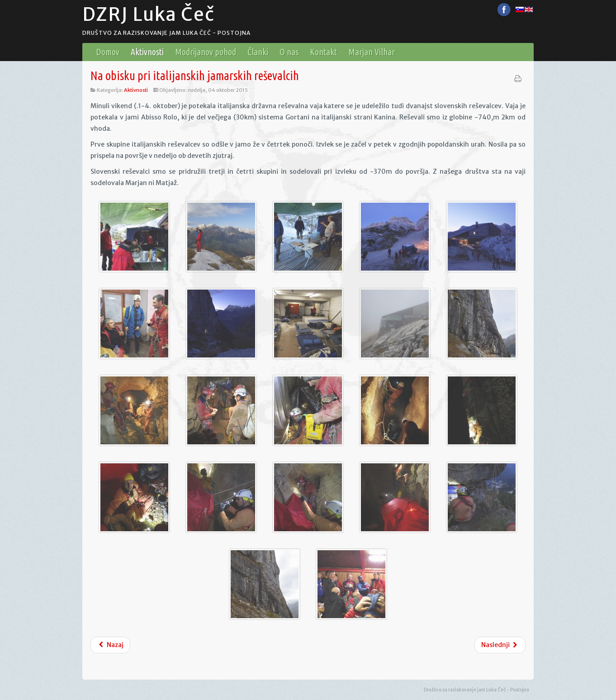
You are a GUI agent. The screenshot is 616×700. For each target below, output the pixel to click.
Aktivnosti (136, 90)
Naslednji (500, 645)
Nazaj (110, 645)
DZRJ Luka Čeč (149, 14)
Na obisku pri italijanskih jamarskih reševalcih (195, 76)
